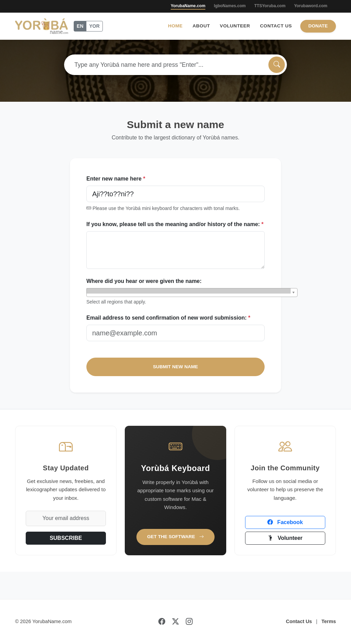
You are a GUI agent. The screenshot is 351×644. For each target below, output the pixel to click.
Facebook (285, 522)
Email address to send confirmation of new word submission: (168, 318)
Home (175, 26)
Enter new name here (116, 179)
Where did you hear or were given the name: (144, 281)
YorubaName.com (188, 6)
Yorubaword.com (311, 6)
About (201, 26)
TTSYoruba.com (270, 6)
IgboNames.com (230, 6)
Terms (329, 621)
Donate (318, 26)
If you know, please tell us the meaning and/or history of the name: (175, 224)
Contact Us (276, 26)
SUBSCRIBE (66, 538)
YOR (94, 26)
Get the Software (175, 537)
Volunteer (235, 26)
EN (80, 26)
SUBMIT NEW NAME (175, 367)
